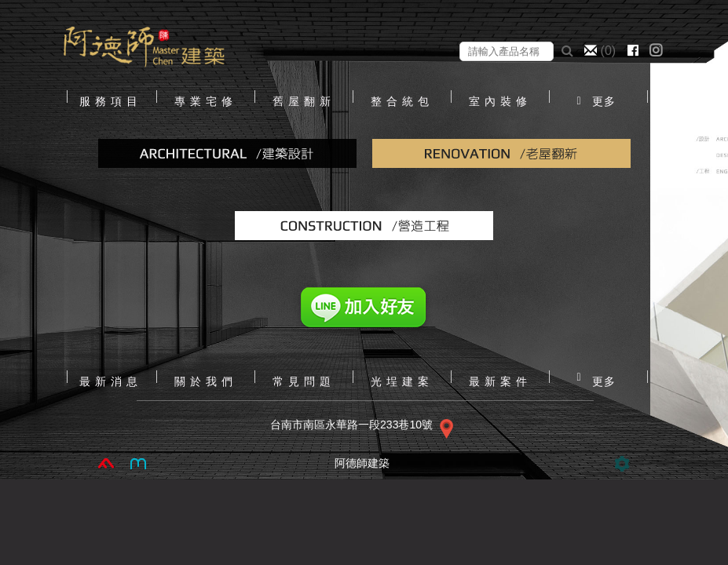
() (602, 51)
